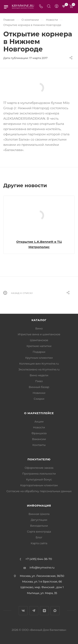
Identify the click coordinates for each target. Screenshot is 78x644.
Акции (39, 421)
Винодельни (39, 526)
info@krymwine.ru (42, 567)
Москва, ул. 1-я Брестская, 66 (42, 581)
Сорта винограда (39, 531)
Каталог (39, 320)
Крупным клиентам (39, 358)
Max (55, 611)
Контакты (39, 445)
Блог (39, 537)
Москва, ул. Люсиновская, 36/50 (42, 576)
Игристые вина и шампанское (39, 334)
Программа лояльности (39, 474)
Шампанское (39, 340)
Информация (39, 506)
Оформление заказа (39, 468)
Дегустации (39, 520)
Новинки (39, 393)
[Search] (49, 7)
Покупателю (39, 459)
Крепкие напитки (39, 346)
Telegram (34, 611)
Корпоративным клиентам (39, 485)
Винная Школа (39, 514)
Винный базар (39, 387)
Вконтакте (23, 611)
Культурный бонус (39, 479)
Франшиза (39, 433)
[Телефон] (41, 7)
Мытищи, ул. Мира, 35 (42, 593)
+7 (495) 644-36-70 (39, 559)
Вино (39, 328)
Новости (39, 427)
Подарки (39, 352)
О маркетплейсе (39, 413)
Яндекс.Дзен (44, 611)
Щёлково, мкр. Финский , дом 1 (42, 587)
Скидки (39, 399)
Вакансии (39, 439)
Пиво (39, 381)
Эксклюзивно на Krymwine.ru (39, 369)
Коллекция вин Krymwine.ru (39, 364)
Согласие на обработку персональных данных (39, 491)
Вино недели (39, 375)
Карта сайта (39, 543)
